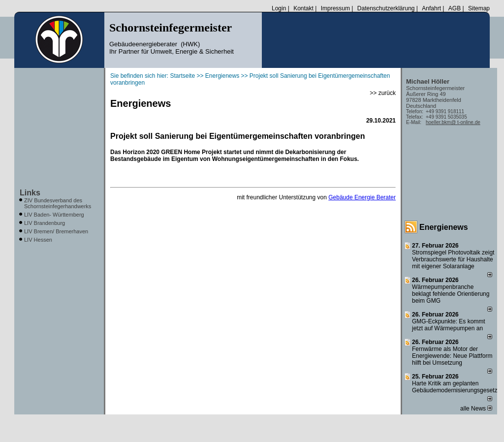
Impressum (335, 8)
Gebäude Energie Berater (362, 197)
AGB (455, 8)
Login (279, 8)
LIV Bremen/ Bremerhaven (56, 231)
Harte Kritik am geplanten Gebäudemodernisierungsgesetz (455, 387)
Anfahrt (431, 8)
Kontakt (303, 8)
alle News (476, 409)
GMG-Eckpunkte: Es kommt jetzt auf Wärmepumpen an (449, 325)
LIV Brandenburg (45, 223)
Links (30, 193)
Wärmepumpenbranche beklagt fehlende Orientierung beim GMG (451, 294)
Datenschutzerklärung (386, 8)
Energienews (444, 227)
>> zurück (383, 93)
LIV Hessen (38, 240)
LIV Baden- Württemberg (54, 215)
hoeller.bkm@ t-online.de (453, 122)
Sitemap (479, 8)
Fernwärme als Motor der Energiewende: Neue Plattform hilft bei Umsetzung (452, 356)
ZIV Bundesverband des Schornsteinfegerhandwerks (58, 203)
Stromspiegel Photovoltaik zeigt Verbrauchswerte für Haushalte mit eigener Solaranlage (453, 259)
